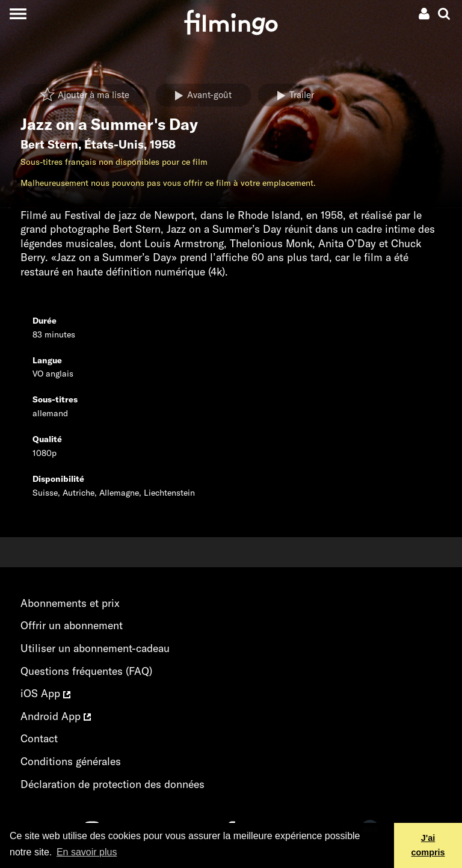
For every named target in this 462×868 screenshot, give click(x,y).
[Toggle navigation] (18, 14)
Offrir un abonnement (72, 625)
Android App (56, 716)
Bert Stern (49, 144)
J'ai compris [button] (428, 845)
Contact (39, 738)
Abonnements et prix (70, 603)
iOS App (45, 693)
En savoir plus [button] (87, 852)
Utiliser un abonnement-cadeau (95, 648)
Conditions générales (71, 761)
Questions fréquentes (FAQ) (86, 671)
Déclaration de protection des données (112, 784)
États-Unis (114, 144)
